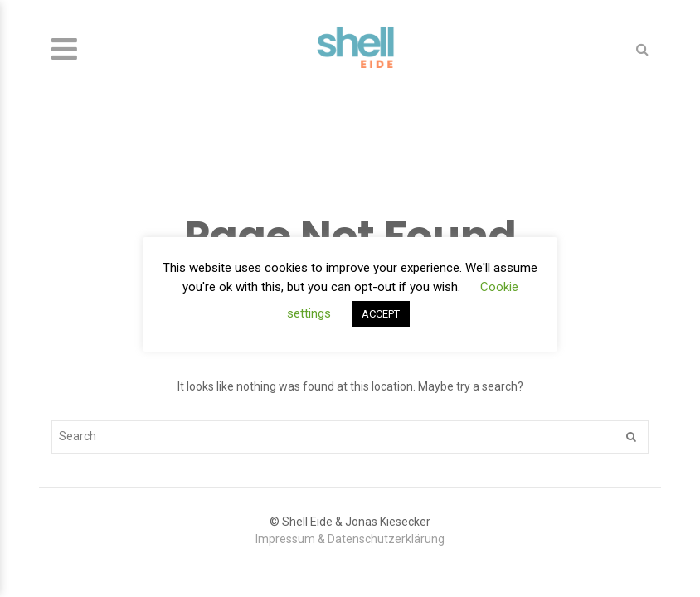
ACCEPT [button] (381, 314)
